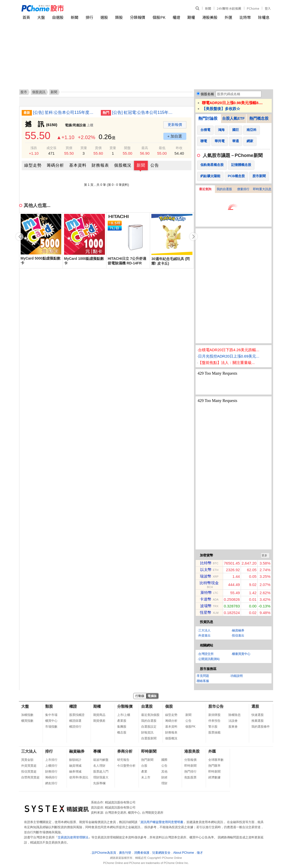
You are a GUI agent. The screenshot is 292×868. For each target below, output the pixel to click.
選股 (104, 17)
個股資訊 (39, 92)
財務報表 (100, 165)
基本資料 (78, 165)
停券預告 (214, 721)
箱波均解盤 (101, 760)
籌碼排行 (51, 777)
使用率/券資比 (79, 777)
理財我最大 (101, 777)
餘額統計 (75, 760)
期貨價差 (99, 721)
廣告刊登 (125, 853)
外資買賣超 (29, 766)
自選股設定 (149, 727)
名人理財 (99, 766)
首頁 (26, 17)
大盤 (41, 17)
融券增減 (75, 772)
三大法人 (204, 630)
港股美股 (210, 17)
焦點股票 (190, 777)
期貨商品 (99, 715)
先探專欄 (99, 783)
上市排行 (51, 760)
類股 (119, 17)
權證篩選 (75, 721)
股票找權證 (77, 715)
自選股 (58, 17)
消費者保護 (142, 853)
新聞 (208, 8)
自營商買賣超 (30, 777)
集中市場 (51, 715)
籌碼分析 (55, 165)
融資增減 (75, 766)
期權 (191, 17)
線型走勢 (33, 165)
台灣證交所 (206, 654)
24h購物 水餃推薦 (229, 8)
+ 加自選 (175, 136)
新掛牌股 (214, 715)
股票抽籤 (214, 732)
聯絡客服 (203, 681)
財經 (164, 777)
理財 (164, 783)
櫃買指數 (27, 721)
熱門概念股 (259, 118)
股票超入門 (101, 772)
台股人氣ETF (233, 118)
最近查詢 (205, 189)
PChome (253, 8)
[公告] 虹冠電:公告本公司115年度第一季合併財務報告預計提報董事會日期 (144, 112)
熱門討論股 (208, 118)
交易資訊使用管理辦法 (73, 837)
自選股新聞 (149, 738)
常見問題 (203, 676)
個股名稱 (207, 94)
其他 (164, 772)
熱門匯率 (214, 766)
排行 (89, 17)
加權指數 (27, 715)
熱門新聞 (147, 760)
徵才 (200, 853)
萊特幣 (206, 592)
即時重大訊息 (262, 189)
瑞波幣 (206, 576)
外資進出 (204, 635)
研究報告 (123, 760)
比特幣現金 (209, 583)
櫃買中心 (51, 721)
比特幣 (245, 17)
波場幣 (206, 606)
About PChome (184, 853)
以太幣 (206, 570)
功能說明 (237, 676)
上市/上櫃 (124, 715)
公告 (155, 165)
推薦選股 (258, 721)
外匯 (228, 17)
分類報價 (138, 17)
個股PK (159, 17)
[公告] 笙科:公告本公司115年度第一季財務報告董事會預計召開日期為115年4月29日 (65, 112)
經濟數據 (214, 777)
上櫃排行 (51, 766)
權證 (176, 17)
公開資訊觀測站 (209, 659)
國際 (164, 760)
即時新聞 (149, 751)
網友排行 (51, 783)
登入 (268, 8)
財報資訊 (147, 732)
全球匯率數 (216, 760)
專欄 (97, 751)
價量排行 (243, 189)
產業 (144, 772)
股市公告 (216, 706)
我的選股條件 (261, 727)
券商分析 (125, 751)
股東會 (233, 727)
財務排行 (51, 772)
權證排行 (75, 727)
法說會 (233, 721)
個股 (169, 706)
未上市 (146, 777)
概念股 (122, 732)
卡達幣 (206, 599)
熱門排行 (190, 772)
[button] (193, 237)
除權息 (264, 17)
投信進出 (238, 635)
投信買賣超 (29, 772)
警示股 (213, 727)
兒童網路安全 (161, 853)
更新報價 (175, 125)
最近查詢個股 (150, 715)
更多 (264, 555)
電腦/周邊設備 (75, 125)
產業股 (122, 721)
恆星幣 (206, 612)
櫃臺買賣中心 (241, 654)
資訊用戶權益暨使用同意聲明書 (162, 822)
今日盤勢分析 (126, 766)
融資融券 (238, 630)
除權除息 (235, 715)
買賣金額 (27, 760)
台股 (144, 766)
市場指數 (51, 727)
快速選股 (258, 715)
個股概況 (123, 165)
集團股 (122, 727)
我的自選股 (224, 189)
